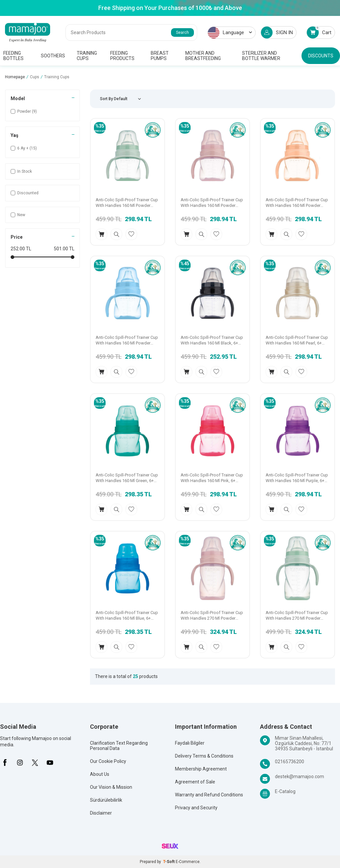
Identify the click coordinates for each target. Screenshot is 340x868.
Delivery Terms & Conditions (204, 756)
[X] (35, 763)
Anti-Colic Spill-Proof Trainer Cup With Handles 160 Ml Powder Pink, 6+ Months (212, 203)
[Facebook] (5, 763)
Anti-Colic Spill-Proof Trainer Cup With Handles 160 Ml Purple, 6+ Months (297, 478)
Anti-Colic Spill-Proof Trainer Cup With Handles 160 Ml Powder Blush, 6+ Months (297, 203)
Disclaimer (101, 813)
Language (230, 33)
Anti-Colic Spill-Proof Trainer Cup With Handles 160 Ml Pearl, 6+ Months (297, 341)
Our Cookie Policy (108, 761)
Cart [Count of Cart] (319, 32)
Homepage (15, 77)
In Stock (21, 171)
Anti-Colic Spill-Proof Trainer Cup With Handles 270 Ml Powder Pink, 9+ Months (212, 616)
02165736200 (290, 762)
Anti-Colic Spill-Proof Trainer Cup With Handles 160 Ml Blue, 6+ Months (127, 616)
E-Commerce (188, 862)
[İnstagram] (20, 763)
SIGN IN (277, 32)
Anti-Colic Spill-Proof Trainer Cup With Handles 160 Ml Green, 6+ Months (127, 478)
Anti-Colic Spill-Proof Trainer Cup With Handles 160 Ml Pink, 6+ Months (212, 478)
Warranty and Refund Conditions (209, 795)
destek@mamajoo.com (299, 776)
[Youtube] (50, 763)
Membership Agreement (201, 769)
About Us (100, 774)
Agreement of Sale (195, 782)
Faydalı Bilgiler (190, 743)
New (18, 215)
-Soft (169, 862)
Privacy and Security (196, 808)
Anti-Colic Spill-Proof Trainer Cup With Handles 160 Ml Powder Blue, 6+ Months (127, 341)
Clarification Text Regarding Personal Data (119, 746)
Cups (35, 77)
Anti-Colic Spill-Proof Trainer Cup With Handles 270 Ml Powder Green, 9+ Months (297, 616)
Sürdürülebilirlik (106, 800)
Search (182, 32)
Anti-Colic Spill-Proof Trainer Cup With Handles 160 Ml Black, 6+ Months (212, 341)
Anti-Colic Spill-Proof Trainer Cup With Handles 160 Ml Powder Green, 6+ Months (127, 203)
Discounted (25, 193)
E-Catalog (285, 791)
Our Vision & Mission (111, 787)
